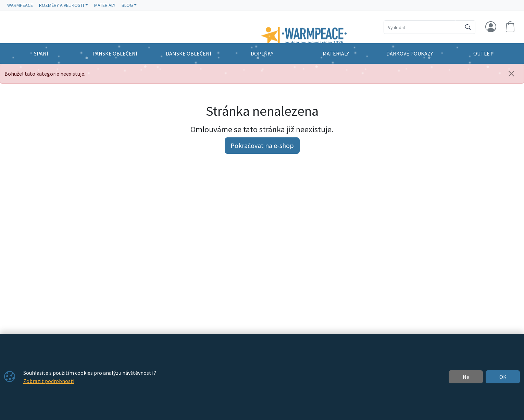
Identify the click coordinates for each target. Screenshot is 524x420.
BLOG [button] (127, 5)
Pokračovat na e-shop (262, 145)
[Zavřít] (511, 74)
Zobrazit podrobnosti (49, 381)
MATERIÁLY (105, 5)
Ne (466, 377)
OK (503, 377)
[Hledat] (468, 27)
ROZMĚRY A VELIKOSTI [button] (61, 5)
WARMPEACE (20, 5)
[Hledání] (422, 27)
